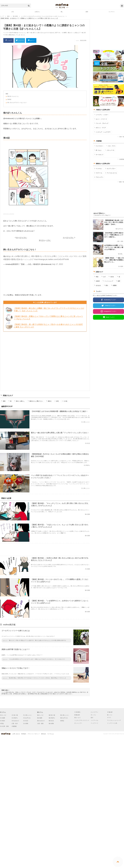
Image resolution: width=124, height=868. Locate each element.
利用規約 (24, 734)
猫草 (118, 281)
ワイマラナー (99, 146)
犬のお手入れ (27, 718)
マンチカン (98, 169)
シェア (9, 40)
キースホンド (99, 155)
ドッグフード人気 (112, 723)
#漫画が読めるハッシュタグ (22, 259)
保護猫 (114, 285)
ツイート (20, 41)
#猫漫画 (7, 259)
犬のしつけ (3, 715)
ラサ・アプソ (111, 146)
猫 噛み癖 (77, 715)
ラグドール (98, 173)
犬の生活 (26, 721)
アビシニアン (99, 177)
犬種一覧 (121, 137)
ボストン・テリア (100, 128)
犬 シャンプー (78, 723)
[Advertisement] (53, 361)
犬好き (111, 277)
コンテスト (112, 12)
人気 (12, 12)
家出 (106, 285)
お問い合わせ (16, 734)
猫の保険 (51, 724)
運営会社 (44, 734)
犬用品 (2, 724)
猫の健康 (40, 718)
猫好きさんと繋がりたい (35, 401)
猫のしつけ (40, 715)
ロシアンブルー (110, 169)
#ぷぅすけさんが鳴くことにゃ (52, 256)
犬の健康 (2, 718)
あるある (97, 285)
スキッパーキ (110, 150)
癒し (62, 12)
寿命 (96, 277)
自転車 (97, 281)
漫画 (87, 12)
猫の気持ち (52, 718)
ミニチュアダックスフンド (82, 720)
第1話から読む (45, 241)
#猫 (32, 256)
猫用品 (62, 721)
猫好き (49, 401)
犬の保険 (26, 724)
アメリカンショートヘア (114, 720)
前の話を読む (22, 238)
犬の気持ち (15, 718)
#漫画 (37, 256)
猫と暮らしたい (65, 715)
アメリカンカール (111, 173)
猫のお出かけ (41, 721)
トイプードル (94, 720)
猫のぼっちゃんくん (12, 97)
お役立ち (37, 12)
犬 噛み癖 (110, 712)
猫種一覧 (121, 182)
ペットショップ (108, 281)
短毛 (57, 401)
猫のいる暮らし (19, 401)
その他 (64, 401)
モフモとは (51, 734)
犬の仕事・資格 (4, 726)
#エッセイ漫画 (80, 256)
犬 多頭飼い (78, 712)
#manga (41, 259)
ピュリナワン (94, 712)
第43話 (8, 100)
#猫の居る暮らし (24, 256)
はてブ (31, 40)
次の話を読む (68, 238)
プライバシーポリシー (34, 734)
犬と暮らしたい (27, 715)
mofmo (62, 6)
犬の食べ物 (15, 715)
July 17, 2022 (58, 264)
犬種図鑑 (121, 159)
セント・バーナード (101, 119)
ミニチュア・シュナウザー (102, 132)
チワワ (109, 718)
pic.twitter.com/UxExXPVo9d (57, 259)
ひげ (103, 277)
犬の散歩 (2, 721)
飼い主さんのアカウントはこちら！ (16, 103)
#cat (36, 259)
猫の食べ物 (52, 715)
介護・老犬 (15, 724)
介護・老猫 (40, 724)
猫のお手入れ (64, 718)
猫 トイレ (110, 715)
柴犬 (92, 718)
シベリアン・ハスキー (101, 115)
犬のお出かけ (15, 721)
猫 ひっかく (78, 718)
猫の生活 (51, 721)
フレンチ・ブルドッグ (101, 123)
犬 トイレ (93, 715)
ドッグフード (94, 723)
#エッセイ (70, 256)
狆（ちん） (98, 150)
